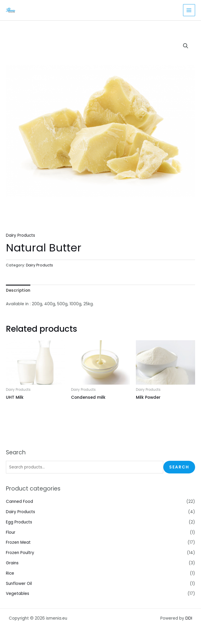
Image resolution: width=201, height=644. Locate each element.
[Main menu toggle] (189, 10)
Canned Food (19, 502)
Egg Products (19, 522)
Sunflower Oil (19, 584)
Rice (10, 573)
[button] (186, 46)
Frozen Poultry (20, 553)
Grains (12, 563)
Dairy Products (20, 512)
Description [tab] (18, 290)
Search (179, 467)
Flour (11, 532)
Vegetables (18, 594)
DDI (189, 618)
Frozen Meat (18, 542)
